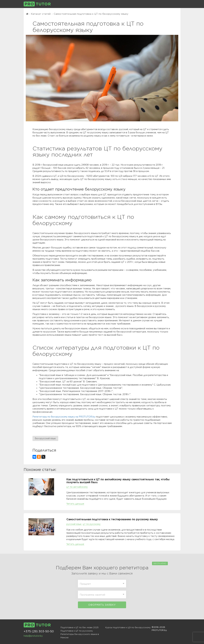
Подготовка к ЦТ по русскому (77, 631)
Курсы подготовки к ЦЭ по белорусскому (128, 627)
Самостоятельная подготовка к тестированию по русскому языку (112, 519)
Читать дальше (75, 504)
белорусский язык (45, 438)
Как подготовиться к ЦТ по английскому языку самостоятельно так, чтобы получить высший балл (118, 481)
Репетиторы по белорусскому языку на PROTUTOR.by (64, 417)
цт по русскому (92, 524)
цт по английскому (77, 487)
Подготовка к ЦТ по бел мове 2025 (80, 627)
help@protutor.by (33, 636)
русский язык (74, 524)
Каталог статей (41, 14)
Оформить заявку (102, 605)
